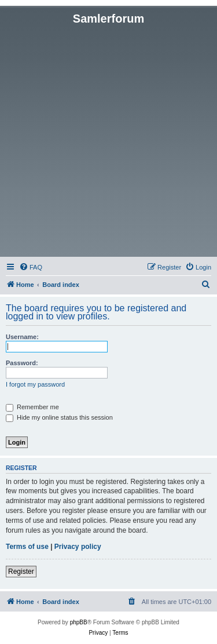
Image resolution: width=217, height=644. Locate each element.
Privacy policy (78, 547)
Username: (22, 337)
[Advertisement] (108, 140)
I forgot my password (35, 384)
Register (21, 572)
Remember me (32, 407)
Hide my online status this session (59, 417)
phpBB (79, 622)
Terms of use (27, 547)
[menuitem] (31, 267)
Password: (22, 363)
